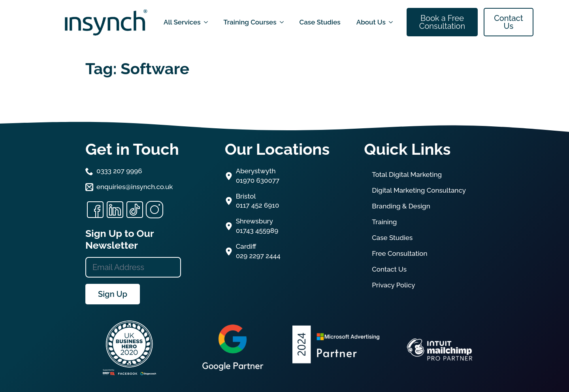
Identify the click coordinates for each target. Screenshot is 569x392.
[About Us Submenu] (393, 22)
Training (384, 222)
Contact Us (389, 269)
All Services (182, 22)
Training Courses (250, 22)
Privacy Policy (393, 285)
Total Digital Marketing (407, 174)
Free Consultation (399, 253)
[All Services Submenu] (208, 22)
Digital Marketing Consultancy (419, 190)
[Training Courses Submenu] (284, 22)
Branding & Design (401, 206)
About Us (371, 22)
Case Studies (320, 22)
